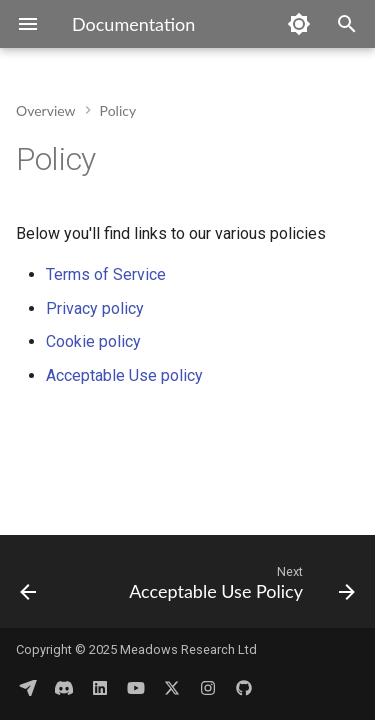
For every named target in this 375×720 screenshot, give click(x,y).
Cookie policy (93, 341)
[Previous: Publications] (28, 587)
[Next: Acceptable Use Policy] (240, 587)
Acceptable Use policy (124, 375)
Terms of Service (106, 274)
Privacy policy (95, 308)
